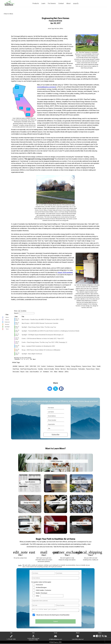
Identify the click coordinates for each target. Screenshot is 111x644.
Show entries (20, 311)
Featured (7, 322)
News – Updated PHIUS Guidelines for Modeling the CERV (38, 346)
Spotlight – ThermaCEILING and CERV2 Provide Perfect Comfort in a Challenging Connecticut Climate (51, 331)
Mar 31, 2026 (17, 319)
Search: (24, 313)
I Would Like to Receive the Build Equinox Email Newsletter (53, 615)
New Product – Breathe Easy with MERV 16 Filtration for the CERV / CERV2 (43, 319)
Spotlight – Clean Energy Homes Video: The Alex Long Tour (39, 327)
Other (38, 596)
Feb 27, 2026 (17, 323)
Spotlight (7, 327)
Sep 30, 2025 (17, 354)
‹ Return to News (8, 14)
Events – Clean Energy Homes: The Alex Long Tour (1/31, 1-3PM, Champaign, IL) (44, 342)
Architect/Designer (41, 587)
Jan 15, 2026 (17, 335)
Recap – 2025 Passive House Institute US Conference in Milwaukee (41, 350)
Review (7, 324)
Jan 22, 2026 (17, 331)
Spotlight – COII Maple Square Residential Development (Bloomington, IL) (43, 335)
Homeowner (40, 585)
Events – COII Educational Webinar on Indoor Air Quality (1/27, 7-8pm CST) (43, 338)
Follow (100, 633)
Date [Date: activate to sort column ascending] (16, 317)
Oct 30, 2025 (17, 346)
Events (7, 320)
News (7, 317)
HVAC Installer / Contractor (44, 590)
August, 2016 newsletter (65, 272)
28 (31, 359)
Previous (17, 359)
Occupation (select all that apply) (41, 582)
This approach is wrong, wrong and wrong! (39, 159)
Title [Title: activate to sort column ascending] (23, 317)
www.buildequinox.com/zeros (46, 87)
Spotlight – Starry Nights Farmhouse (32, 354)
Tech (7, 329)
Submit (55, 622)
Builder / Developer (42, 593)
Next (34, 359)
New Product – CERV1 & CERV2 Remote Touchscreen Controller (40, 323)
